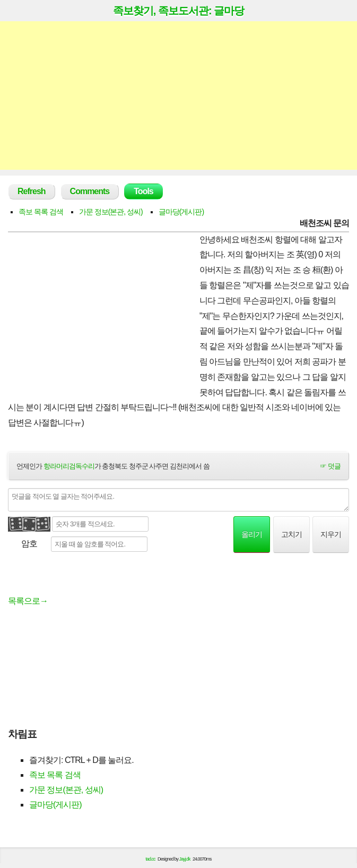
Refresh (32, 191)
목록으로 (28, 601)
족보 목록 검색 (41, 212)
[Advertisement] (178, 96)
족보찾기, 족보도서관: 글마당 (178, 11)
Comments (90, 191)
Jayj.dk (185, 859)
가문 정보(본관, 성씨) (111, 212)
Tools (143, 191)
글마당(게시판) (181, 212)
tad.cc (151, 859)
